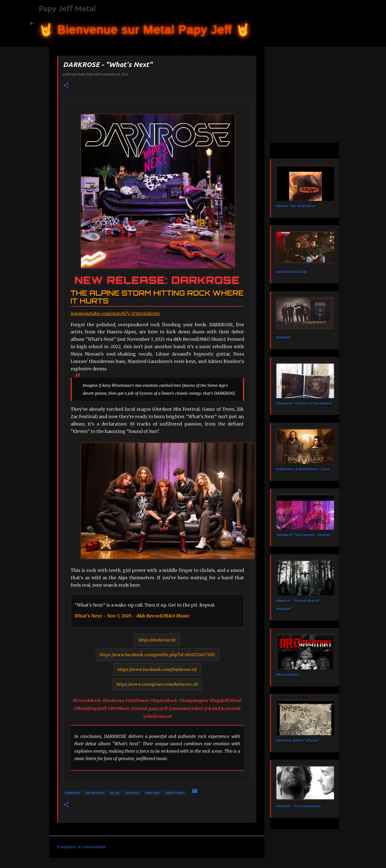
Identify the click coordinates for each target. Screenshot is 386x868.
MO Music (133, 793)
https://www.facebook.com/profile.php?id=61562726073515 (157, 655)
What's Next (175, 793)
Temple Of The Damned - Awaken (303, 535)
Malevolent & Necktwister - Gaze (303, 469)
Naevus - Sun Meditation (296, 206)
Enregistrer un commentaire (81, 847)
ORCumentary (287, 675)
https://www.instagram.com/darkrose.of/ (157, 684)
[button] (66, 86)
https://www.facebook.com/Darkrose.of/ (157, 669)
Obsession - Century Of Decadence (304, 403)
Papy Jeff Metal (67, 8)
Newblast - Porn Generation (298, 806)
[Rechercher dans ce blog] (332, 23)
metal (115, 793)
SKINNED (283, 338)
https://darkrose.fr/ (157, 640)
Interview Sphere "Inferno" (298, 740)
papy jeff (153, 793)
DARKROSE (73, 793)
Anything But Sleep (291, 272)
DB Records (95, 793)
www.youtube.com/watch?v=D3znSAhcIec (115, 314)
